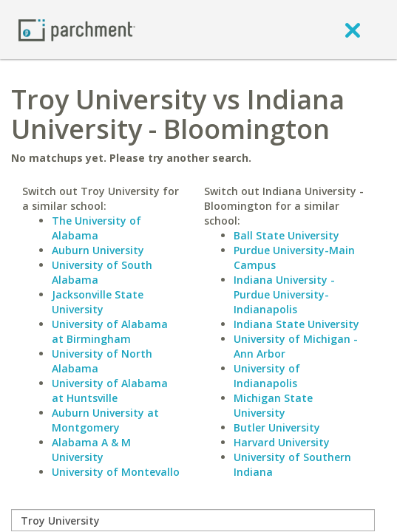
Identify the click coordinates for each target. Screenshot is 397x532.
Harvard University (282, 442)
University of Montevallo (116, 472)
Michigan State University (273, 405)
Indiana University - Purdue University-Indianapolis (284, 294)
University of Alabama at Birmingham (110, 331)
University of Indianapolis (267, 376)
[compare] (193, 520)
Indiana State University (296, 324)
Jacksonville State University (98, 302)
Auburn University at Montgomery (105, 420)
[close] (353, 30)
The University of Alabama (96, 228)
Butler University (277, 427)
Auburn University (98, 250)
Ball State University (286, 235)
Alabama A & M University (91, 450)
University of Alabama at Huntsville (110, 391)
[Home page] (77, 29)
